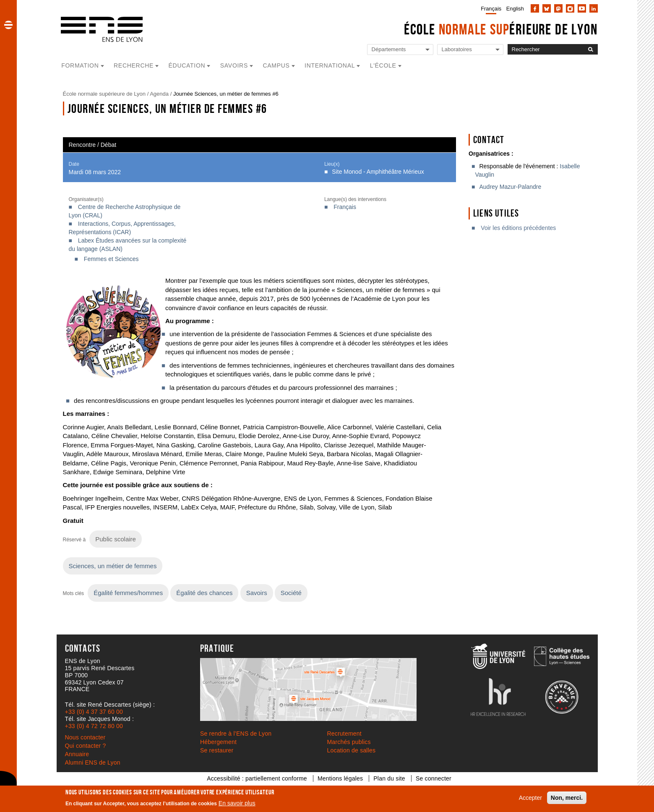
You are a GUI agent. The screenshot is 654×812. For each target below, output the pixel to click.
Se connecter (434, 778)
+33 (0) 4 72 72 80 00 (94, 726)
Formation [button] (80, 65)
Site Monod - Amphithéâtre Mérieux (378, 172)
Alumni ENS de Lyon (93, 762)
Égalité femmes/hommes (128, 593)
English (515, 9)
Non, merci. (567, 798)
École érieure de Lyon (501, 29)
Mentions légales (340, 778)
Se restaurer (217, 750)
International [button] (330, 65)
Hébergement (218, 742)
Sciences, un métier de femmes (113, 566)
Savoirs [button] (234, 65)
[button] (8, 25)
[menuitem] (489, 8)
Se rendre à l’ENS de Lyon (236, 734)
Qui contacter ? (86, 746)
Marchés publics (349, 742)
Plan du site (389, 778)
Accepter (530, 798)
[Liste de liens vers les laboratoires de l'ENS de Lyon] (470, 50)
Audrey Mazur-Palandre (510, 187)
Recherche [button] (134, 65)
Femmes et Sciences (111, 259)
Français (491, 9)
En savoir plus (237, 803)
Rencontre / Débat (93, 145)
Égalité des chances (204, 593)
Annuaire (77, 754)
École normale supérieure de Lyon (104, 94)
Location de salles (352, 750)
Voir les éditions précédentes (518, 228)
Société (291, 593)
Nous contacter (85, 737)
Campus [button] (276, 65)
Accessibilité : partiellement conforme (257, 778)
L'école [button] (383, 65)
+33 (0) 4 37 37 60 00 (94, 712)
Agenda (159, 94)
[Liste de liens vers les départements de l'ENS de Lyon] (400, 50)
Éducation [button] (187, 65)
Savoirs (257, 593)
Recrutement (344, 734)
